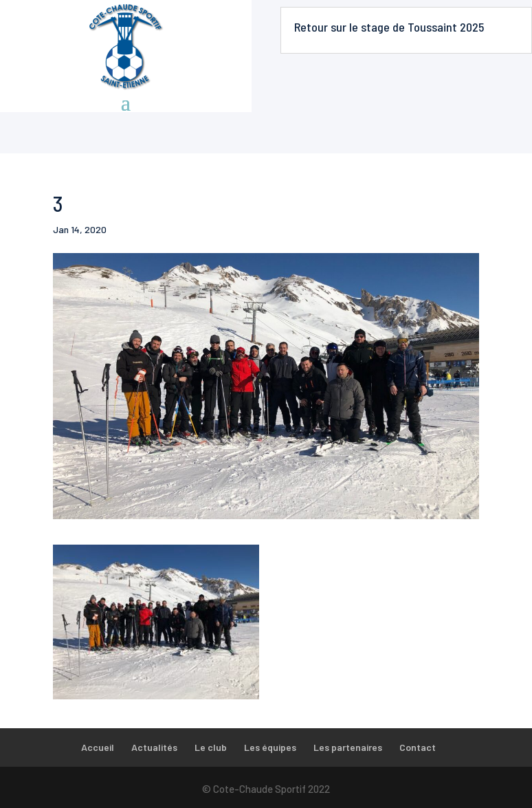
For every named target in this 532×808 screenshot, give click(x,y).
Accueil (98, 747)
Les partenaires (348, 747)
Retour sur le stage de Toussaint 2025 (389, 27)
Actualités (154, 747)
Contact (418, 747)
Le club (211, 747)
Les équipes (270, 747)
